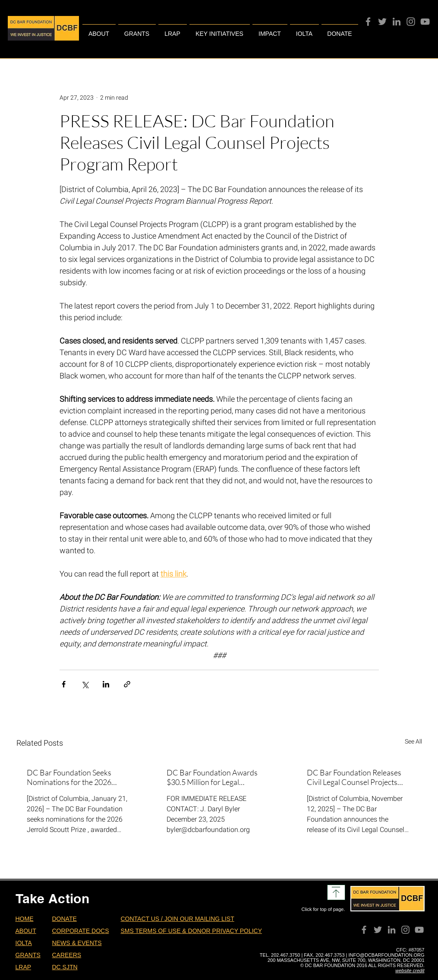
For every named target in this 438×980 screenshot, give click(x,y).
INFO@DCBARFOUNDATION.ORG (387, 955)
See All (413, 741)
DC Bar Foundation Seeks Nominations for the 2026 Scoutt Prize (69, 777)
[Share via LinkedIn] (106, 684)
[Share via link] (127, 684)
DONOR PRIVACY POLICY (225, 931)
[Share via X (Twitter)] (85, 684)
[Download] (336, 892)
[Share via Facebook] (64, 684)
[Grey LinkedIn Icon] (397, 22)
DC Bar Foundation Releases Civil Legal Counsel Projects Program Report (354, 777)
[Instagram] (411, 22)
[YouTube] (425, 22)
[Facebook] (368, 22)
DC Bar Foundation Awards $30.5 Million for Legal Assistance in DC (212, 777)
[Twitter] (382, 22)
